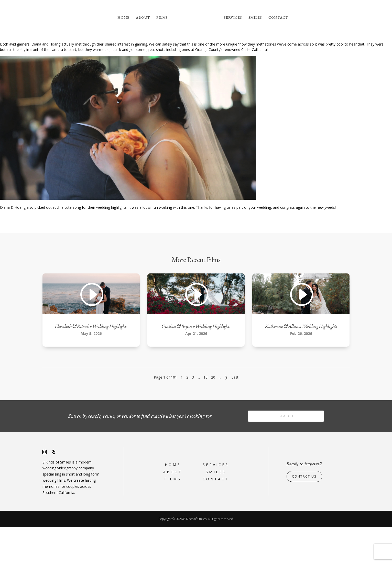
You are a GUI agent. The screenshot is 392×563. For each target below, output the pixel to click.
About (143, 18)
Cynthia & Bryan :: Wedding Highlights (196, 362)
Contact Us (306, 512)
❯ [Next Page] (226, 413)
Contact (278, 18)
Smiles (255, 18)
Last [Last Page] (235, 413)
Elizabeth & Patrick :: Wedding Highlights (91, 362)
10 (205, 413)
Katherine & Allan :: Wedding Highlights (301, 362)
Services (233, 18)
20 (213, 413)
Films (162, 18)
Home (123, 18)
